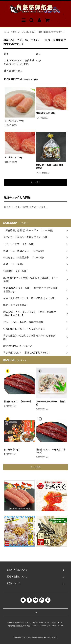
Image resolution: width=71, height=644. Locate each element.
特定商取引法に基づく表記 (19, 626)
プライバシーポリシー (41, 626)
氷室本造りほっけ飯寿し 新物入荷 (51, 403)
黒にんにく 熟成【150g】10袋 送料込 (51, 167)
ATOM (60, 626)
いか (38, 60)
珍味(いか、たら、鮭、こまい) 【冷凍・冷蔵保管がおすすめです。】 (39, 32)
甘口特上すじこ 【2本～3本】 (18, 402)
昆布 (6, 54)
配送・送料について (41, 623)
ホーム (7, 32)
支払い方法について (23, 623)
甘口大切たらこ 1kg (14, 157)
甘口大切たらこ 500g (46, 113)
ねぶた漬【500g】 (12, 450)
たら (38, 54)
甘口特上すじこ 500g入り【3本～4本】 (51, 451)
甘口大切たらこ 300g (14, 121)
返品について (57, 623)
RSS (54, 626)
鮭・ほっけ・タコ (13, 71)
